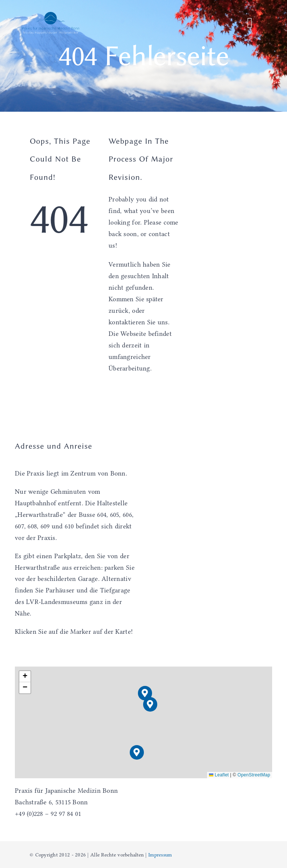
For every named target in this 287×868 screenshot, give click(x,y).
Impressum (160, 855)
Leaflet (219, 775)
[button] (150, 704)
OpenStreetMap (254, 775)
